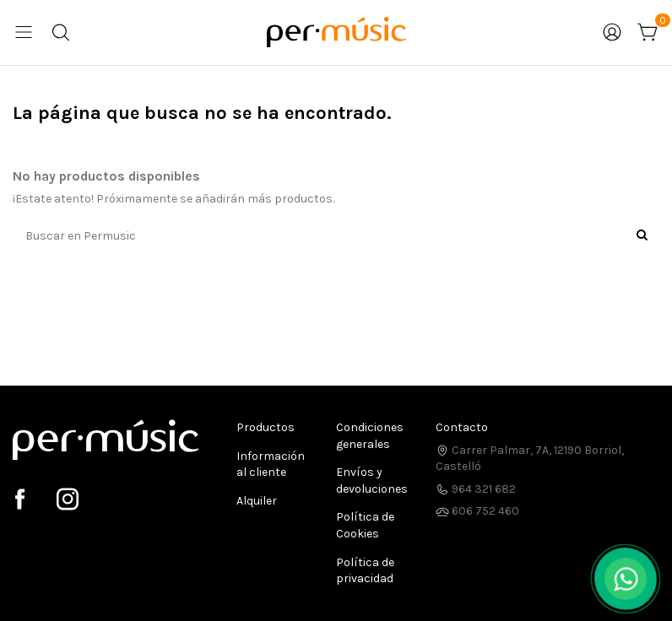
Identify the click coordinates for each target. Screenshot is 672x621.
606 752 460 (477, 511)
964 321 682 (476, 489)
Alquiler (257, 501)
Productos (266, 427)
